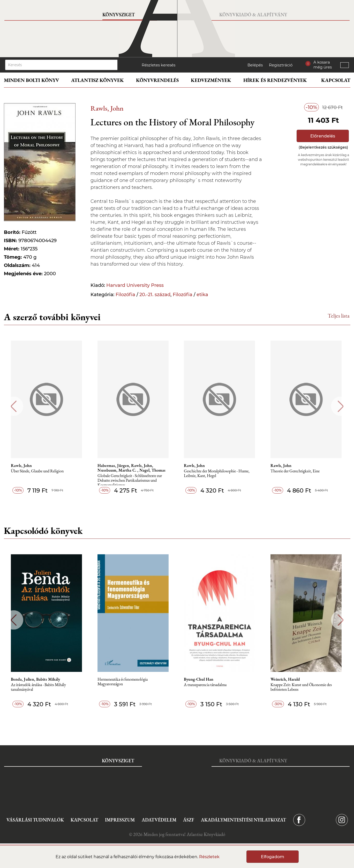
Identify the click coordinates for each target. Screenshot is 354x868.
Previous (14, 406)
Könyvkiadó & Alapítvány (253, 15)
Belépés (255, 65)
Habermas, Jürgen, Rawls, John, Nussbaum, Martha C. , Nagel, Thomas (132, 468)
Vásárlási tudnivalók (35, 820)
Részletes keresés (159, 65)
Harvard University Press (135, 285)
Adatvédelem (159, 820)
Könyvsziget (119, 15)
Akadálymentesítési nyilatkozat (243, 820)
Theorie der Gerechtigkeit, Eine (296, 471)
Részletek (209, 857)
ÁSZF (189, 820)
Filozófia (125, 295)
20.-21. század (155, 295)
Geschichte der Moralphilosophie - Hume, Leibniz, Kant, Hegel (218, 474)
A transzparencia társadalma (206, 685)
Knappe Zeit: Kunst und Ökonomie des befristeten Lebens (302, 687)
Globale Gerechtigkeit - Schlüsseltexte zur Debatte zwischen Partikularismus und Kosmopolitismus (130, 481)
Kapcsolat (336, 80)
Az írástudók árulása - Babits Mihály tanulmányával (39, 687)
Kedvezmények (211, 80)
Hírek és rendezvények (275, 80)
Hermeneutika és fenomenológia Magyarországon (123, 682)
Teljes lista (339, 316)
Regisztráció (281, 65)
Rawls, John (107, 108)
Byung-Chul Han (200, 679)
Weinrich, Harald (286, 679)
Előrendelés (323, 136)
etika (202, 295)
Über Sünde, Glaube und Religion (38, 471)
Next (341, 406)
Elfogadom (273, 857)
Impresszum (120, 820)
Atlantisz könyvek (97, 80)
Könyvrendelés (157, 80)
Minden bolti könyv (31, 80)
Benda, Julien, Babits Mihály (36, 679)
